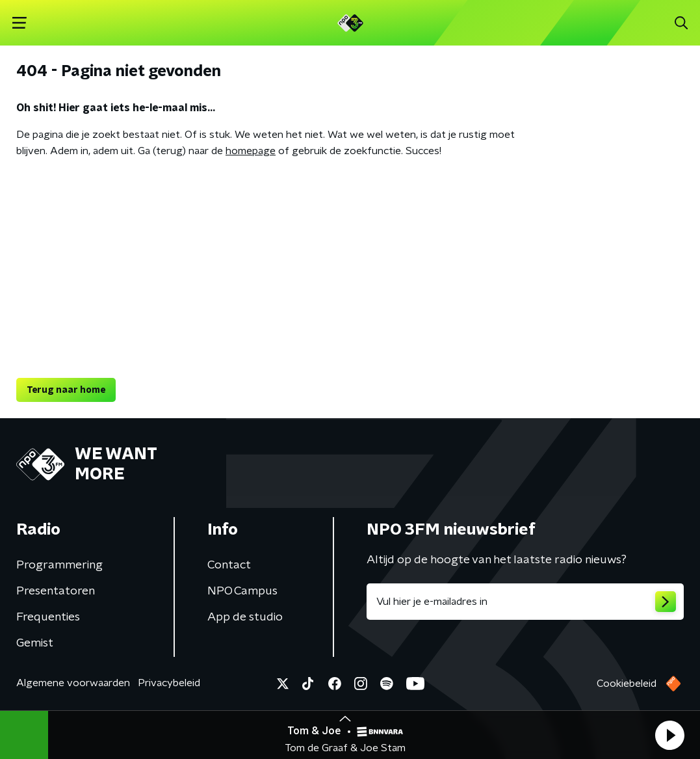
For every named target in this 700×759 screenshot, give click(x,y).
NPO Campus (242, 591)
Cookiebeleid (627, 684)
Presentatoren (56, 591)
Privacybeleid (169, 683)
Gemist (35, 643)
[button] (669, 735)
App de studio (245, 617)
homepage (251, 151)
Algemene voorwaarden (73, 683)
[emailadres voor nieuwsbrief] (525, 602)
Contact (229, 565)
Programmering (59, 565)
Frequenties (48, 617)
